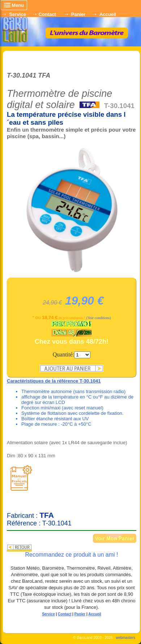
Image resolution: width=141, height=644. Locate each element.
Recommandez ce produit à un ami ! (71, 555)
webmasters (125, 638)
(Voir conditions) (99, 318)
